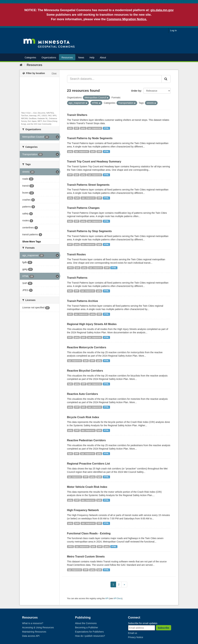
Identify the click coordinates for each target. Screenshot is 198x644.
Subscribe (164, 628)
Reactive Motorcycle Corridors (87, 347)
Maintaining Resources (34, 632)
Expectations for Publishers (89, 632)
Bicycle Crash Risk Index (83, 417)
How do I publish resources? (90, 636)
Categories (30, 58)
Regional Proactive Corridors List (89, 464)
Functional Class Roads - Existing (89, 533)
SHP (77, 128)
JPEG (70, 268)
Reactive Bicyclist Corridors (85, 371)
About (103, 58)
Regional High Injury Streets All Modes (92, 324)
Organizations (49, 58)
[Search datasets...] (114, 79)
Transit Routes (76, 254)
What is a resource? (33, 623)
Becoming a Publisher (86, 627)
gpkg (83, 128)
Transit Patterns (77, 278)
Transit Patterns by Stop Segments (89, 231)
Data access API (31, 636)
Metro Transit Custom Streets (86, 557)
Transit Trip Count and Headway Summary (94, 162)
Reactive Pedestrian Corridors (86, 440)
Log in (173, 30)
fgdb (70, 128)
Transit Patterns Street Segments (88, 185)
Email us (133, 633)
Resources (67, 58)
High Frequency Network (83, 510)
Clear (54, 73)
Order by (136, 91)
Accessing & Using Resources (38, 627)
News (81, 58)
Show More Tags (32, 242)
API (107, 598)
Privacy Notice (136, 637)
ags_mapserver (95, 128)
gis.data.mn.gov (162, 10)
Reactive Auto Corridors (83, 394)
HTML (106, 128)
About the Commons (86, 623)
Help (92, 58)
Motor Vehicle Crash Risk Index (87, 487)
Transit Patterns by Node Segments (90, 138)
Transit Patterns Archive (83, 301)
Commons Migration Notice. (127, 19)
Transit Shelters (77, 115)
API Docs (118, 598)
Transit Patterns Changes (83, 208)
